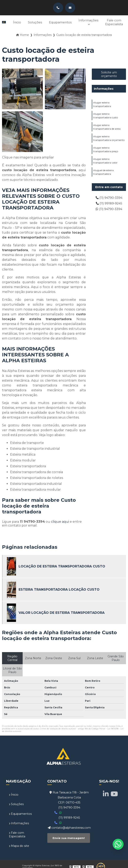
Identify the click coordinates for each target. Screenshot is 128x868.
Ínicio (14, 21)
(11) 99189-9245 (109, 202)
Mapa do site (19, 843)
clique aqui (60, 520)
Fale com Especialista (114, 21)
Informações (87, 19)
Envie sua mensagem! (69, 836)
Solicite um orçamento (109, 73)
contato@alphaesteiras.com (69, 826)
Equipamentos (58, 21)
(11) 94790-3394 (109, 196)
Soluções (32, 21)
